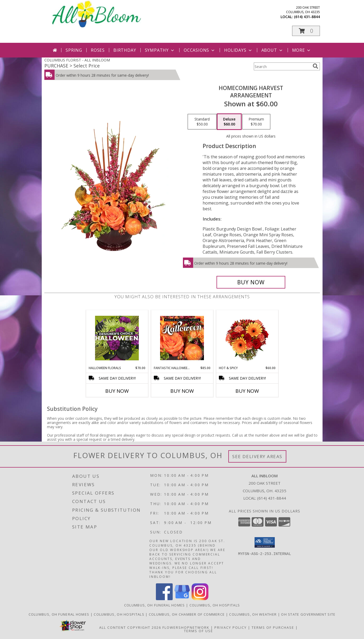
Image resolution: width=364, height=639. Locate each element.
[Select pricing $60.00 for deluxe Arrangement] (229, 122)
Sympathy (160, 50)
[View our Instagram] (200, 599)
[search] (315, 66)
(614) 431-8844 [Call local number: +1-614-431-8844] (307, 17)
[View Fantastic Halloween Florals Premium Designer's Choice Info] (182, 338)
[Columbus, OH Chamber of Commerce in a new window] (187, 614)
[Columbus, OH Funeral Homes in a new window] (60, 614)
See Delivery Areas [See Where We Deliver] (257, 456)
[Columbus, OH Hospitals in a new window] (120, 614)
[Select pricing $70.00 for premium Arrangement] (256, 122)
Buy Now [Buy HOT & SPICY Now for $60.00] (247, 391)
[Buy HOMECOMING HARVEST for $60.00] (251, 282)
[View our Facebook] (164, 599)
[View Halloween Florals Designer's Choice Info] (117, 338)
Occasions (200, 50)
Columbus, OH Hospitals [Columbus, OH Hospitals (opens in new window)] (215, 605)
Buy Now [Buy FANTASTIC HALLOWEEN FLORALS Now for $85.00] (182, 391)
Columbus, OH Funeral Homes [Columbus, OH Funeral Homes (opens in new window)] (155, 605)
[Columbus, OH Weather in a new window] (253, 614)
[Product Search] (282, 66)
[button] (306, 31)
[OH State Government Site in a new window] (308, 614)
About (272, 50)
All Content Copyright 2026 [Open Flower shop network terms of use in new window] (130, 627)
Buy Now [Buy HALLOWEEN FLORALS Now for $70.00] (117, 391)
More (302, 50)
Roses (98, 50)
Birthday (125, 50)
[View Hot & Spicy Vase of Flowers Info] (247, 338)
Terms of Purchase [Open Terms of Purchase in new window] (273, 627)
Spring (74, 50)
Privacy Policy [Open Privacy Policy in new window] (231, 627)
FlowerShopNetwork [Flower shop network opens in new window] (186, 627)
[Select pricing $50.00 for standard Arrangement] (202, 122)
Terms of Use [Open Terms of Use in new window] (199, 631)
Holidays (238, 50)
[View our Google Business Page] (182, 599)
